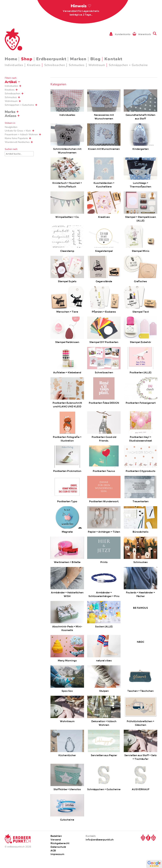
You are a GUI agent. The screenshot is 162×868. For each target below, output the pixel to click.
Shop (27, 59)
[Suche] (19, 154)
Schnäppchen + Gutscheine (128, 65)
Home (11, 59)
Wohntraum (97, 65)
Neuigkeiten (11, 127)
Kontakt (113, 59)
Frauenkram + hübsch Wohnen (21, 134)
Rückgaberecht (60, 843)
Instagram (143, 837)
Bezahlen (56, 836)
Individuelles (14, 65)
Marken (78, 59)
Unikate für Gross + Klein (18, 131)
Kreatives (34, 65)
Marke (10, 112)
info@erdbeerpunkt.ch (100, 840)
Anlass (11, 116)
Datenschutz (58, 847)
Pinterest (153, 837)
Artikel (11, 82)
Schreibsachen (55, 65)
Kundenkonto (123, 34)
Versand (56, 840)
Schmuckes (77, 65)
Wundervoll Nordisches (17, 142)
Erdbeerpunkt (51, 59)
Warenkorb (145, 34)
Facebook (148, 837)
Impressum (57, 854)
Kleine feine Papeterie (16, 138)
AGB (53, 851)
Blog (95, 59)
